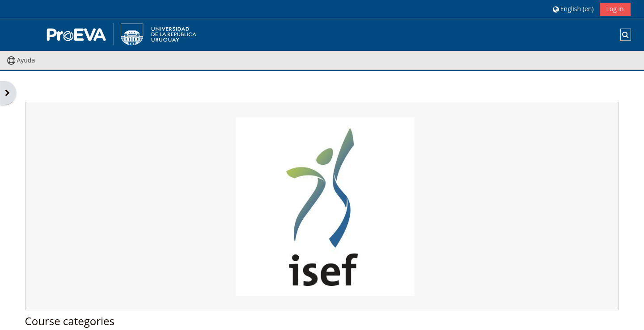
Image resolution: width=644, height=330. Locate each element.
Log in (615, 9)
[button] (573, 9)
